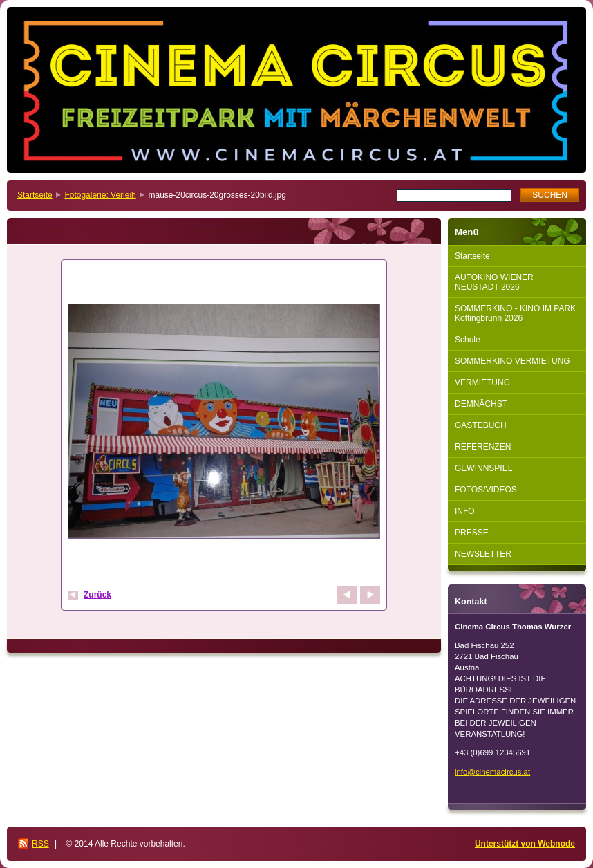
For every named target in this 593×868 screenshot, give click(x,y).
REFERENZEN (483, 447)
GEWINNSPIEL (483, 468)
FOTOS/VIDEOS (486, 490)
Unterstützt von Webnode (525, 844)
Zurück (97, 595)
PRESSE (472, 533)
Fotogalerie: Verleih (100, 195)
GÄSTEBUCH (481, 425)
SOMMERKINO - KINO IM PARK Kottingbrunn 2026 (515, 313)
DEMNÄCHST (481, 404)
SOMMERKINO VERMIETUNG (512, 361)
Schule (468, 340)
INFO (465, 511)
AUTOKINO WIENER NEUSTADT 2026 (494, 282)
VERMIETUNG (482, 382)
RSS (40, 844)
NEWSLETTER (483, 554)
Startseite (35, 195)
